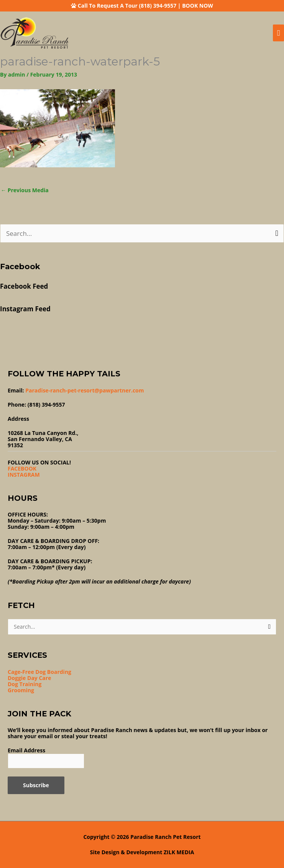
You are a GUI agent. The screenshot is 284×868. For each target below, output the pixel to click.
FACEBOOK (22, 468)
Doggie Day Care (29, 678)
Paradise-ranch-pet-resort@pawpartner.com (85, 390)
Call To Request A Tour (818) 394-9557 (127, 6)
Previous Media (25, 190)
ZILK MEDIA (179, 852)
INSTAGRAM (24, 475)
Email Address (26, 750)
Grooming (21, 690)
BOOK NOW (198, 6)
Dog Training (25, 684)
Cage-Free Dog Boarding (39, 672)
